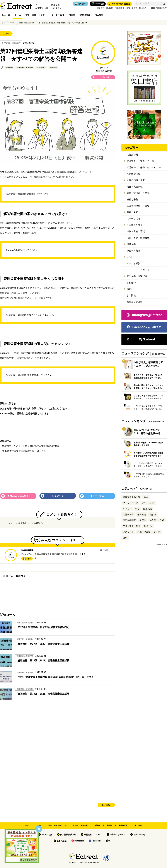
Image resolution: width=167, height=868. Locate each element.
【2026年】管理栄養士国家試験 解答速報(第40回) (42, 627)
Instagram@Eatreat (144, 315)
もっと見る (106, 805)
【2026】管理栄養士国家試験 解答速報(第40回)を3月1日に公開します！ (55, 677)
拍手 (29, 559)
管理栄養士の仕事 (131, 497)
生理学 (143, 520)
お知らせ (131, 289)
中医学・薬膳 (133, 251)
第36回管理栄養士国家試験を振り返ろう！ (24, 451)
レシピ (130, 257)
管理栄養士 (41, 68)
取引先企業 (62, 841)
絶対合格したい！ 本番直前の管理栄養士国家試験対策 (31, 446)
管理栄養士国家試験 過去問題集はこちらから (29, 375)
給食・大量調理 (135, 187)
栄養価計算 (85, 15)
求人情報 (99, 15)
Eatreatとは (47, 835)
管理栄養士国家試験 (27, 23)
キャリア (127, 509)
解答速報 (9, 68)
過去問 (109, 825)
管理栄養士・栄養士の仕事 (140, 161)
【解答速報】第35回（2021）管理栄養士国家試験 (42, 661)
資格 (137, 509)
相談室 (72, 15)
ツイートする (97, 496)
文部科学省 (128, 514)
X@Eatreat (141, 339)
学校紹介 (131, 283)
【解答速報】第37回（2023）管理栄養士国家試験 (42, 644)
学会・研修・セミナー (36, 15)
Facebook (96, 841)
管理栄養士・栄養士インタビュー (144, 167)
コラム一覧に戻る (16, 576)
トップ (3, 23)
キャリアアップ (130, 503)
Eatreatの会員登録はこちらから (22, 250)
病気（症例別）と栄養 (138, 193)
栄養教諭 (142, 514)
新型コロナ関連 (135, 302)
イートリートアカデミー (139, 270)
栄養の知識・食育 (136, 180)
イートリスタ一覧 (80, 825)
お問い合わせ (139, 835)
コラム (18, 15)
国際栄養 (131, 244)
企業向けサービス (118, 835)
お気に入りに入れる (18, 496)
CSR (162, 520)
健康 (125, 538)
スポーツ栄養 (133, 219)
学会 (146, 497)
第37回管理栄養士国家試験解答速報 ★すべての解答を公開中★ (63, 23)
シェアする (58, 496)
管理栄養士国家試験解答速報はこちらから (28, 194)
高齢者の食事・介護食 (138, 206)
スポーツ (148, 526)
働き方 (153, 514)
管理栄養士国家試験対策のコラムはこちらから (30, 315)
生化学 (153, 520)
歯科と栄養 (132, 199)
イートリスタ (58, 15)
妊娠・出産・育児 (136, 231)
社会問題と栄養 (135, 225)
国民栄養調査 (129, 520)
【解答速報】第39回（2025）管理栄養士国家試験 (42, 694)
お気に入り (105, 77)
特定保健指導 (133, 174)
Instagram (79, 841)
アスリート (128, 532)
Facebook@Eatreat (144, 327)
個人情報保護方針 (68, 835)
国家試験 (53, 68)
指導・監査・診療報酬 (138, 238)
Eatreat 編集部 (27, 550)
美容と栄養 (132, 212)
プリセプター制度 (131, 526)
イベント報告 (133, 263)
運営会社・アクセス (93, 835)
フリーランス (148, 503)
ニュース (6, 15)
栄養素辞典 (132, 155)
